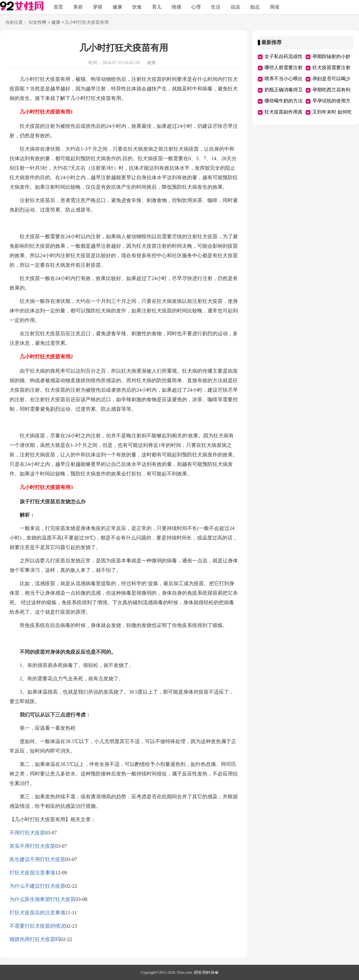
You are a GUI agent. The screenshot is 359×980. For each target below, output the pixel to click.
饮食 (137, 7)
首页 (58, 7)
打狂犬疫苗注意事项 (32, 873)
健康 (117, 7)
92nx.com (185, 972)
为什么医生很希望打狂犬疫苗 (42, 899)
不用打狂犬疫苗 (27, 833)
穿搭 (98, 7)
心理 (196, 7)
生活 (216, 7)
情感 (176, 7)
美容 (78, 7)
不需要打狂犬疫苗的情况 (37, 926)
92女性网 (37, 23)
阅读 (275, 7)
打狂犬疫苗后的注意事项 (37, 913)
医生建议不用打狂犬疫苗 (37, 859)
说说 (235, 7)
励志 (255, 7)
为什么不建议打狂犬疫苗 (37, 886)
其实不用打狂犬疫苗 (32, 846)
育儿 (157, 7)
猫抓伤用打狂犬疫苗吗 (35, 939)
